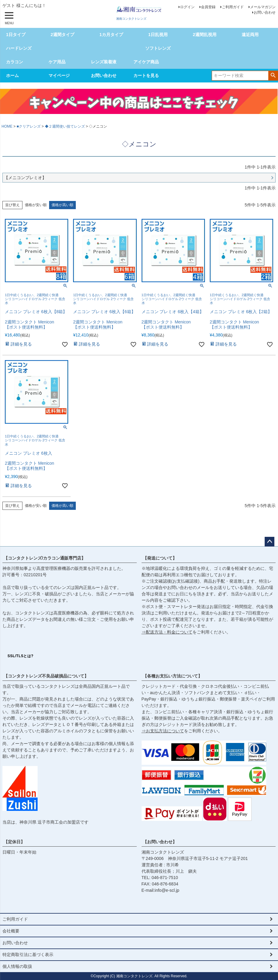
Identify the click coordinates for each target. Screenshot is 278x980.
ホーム (12, 75)
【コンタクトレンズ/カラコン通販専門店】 (45, 558)
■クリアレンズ (29, 126)
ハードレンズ (19, 48)
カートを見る (146, 75)
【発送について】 (160, 558)
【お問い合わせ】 (160, 842)
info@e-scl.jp (167, 890)
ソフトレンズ (158, 48)
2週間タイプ (62, 35)
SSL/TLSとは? (21, 656)
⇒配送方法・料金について (167, 632)
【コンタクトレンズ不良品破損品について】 (46, 676)
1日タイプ (16, 35)
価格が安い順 (36, 205)
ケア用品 (57, 62)
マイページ (59, 75)
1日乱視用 (158, 35)
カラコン (15, 62)
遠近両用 (250, 35)
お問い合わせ (265, 12)
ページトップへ (270, 542)
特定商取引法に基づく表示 (28, 955)
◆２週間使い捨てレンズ (65, 126)
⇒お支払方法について (163, 731)
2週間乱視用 (205, 35)
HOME (7, 126)
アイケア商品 (146, 62)
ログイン (187, 7)
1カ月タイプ (111, 35)
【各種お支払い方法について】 (172, 676)
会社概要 (11, 931)
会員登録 (208, 7)
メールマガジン (263, 7)
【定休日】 (14, 842)
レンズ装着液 (104, 62)
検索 (273, 75)
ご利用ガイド (233, 7)
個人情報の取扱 (17, 966)
